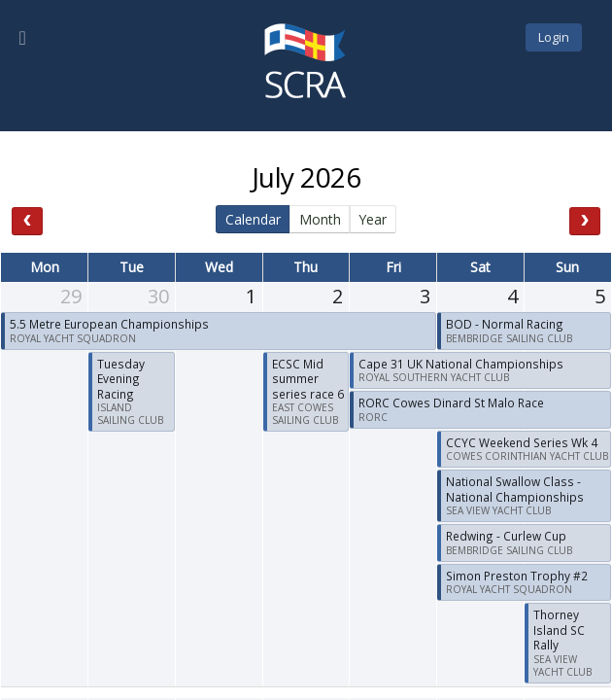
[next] (585, 221)
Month (320, 219)
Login (554, 37)
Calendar (253, 219)
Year (373, 219)
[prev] (27, 221)
